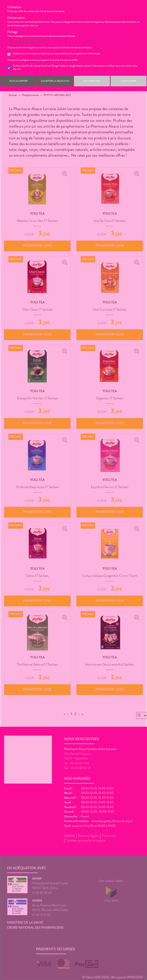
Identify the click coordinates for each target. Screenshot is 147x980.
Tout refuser (92, 81)
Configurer (129, 81)
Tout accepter (18, 81)
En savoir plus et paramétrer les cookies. (26, 42)
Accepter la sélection (55, 81)
